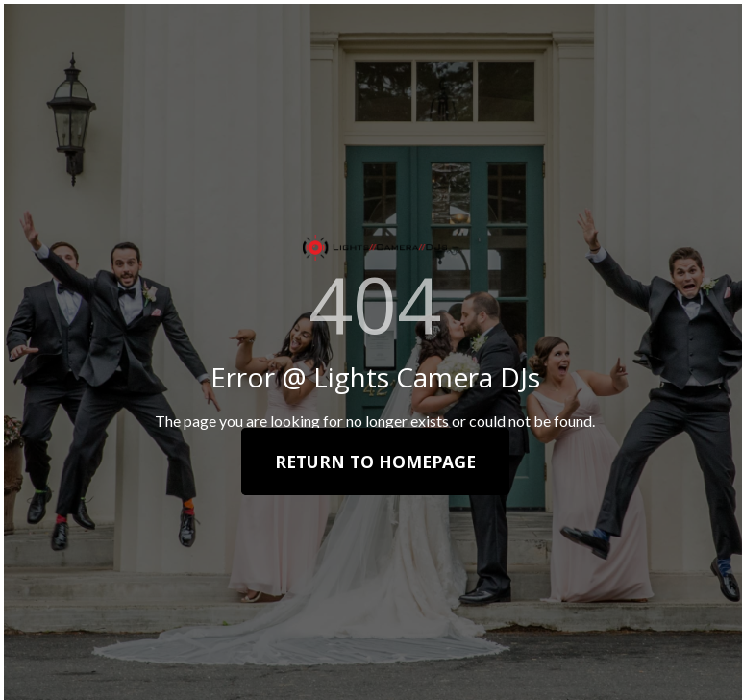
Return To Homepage (375, 462)
